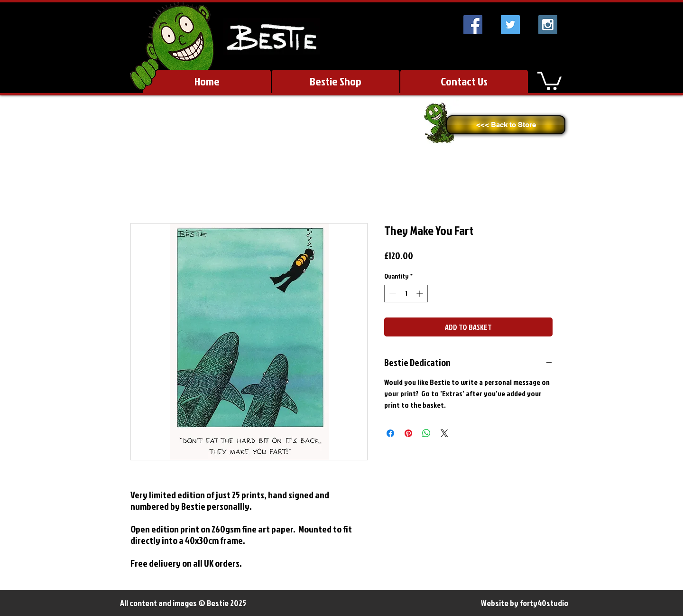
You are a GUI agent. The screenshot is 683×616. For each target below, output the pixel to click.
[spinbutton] (406, 294)
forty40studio (544, 603)
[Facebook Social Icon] (473, 25)
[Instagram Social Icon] (548, 25)
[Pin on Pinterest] (408, 433)
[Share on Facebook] (390, 433)
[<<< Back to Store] (506, 125)
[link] (549, 80)
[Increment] (420, 294)
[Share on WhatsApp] (426, 433)
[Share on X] (444, 433)
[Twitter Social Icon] (510, 25)
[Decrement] (392, 294)
